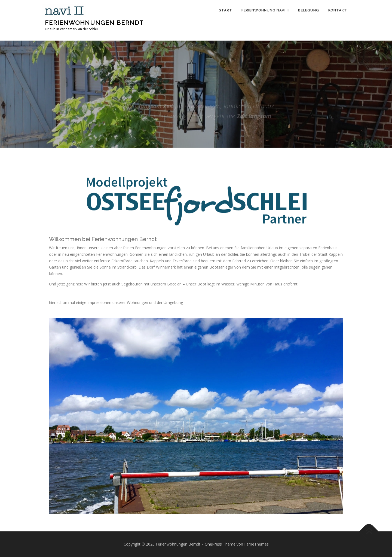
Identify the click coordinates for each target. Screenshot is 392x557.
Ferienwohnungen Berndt (94, 22)
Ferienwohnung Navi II (265, 10)
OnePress (213, 544)
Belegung (309, 10)
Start (226, 10)
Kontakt (338, 10)
